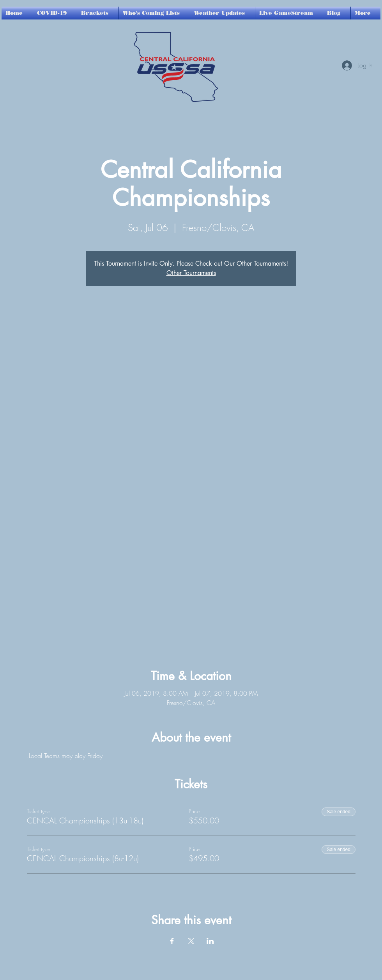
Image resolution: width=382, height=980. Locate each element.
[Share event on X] (191, 941)
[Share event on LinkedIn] (210, 941)
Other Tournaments (191, 273)
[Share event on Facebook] (172, 941)
